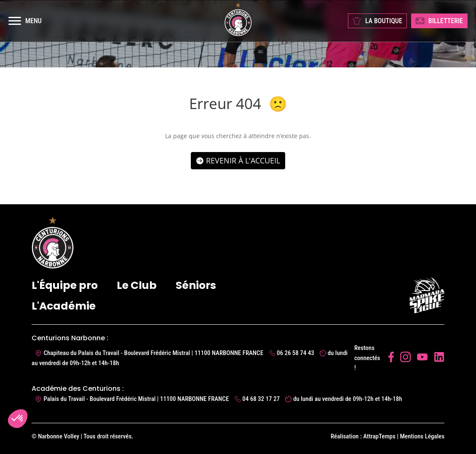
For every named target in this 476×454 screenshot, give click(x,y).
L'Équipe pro (65, 285)
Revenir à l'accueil (243, 160)
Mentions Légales (422, 436)
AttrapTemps (379, 436)
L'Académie (64, 306)
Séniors (196, 285)
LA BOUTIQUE (377, 21)
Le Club (137, 285)
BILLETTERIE (439, 21)
